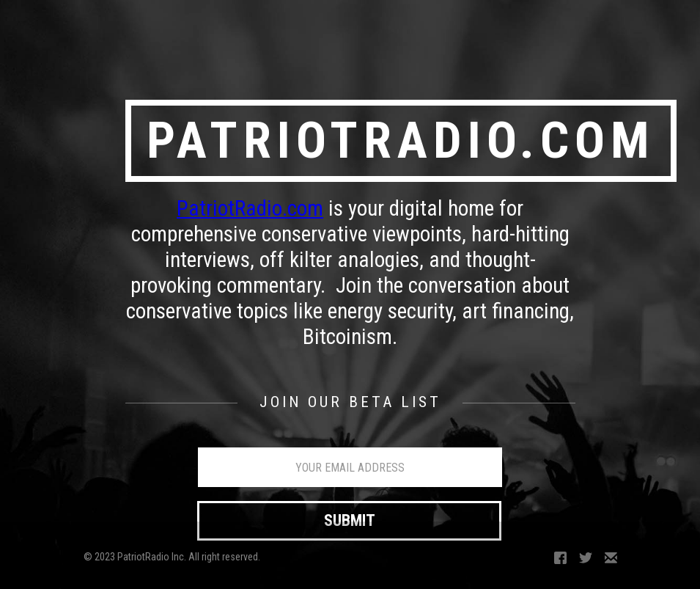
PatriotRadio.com (250, 208)
